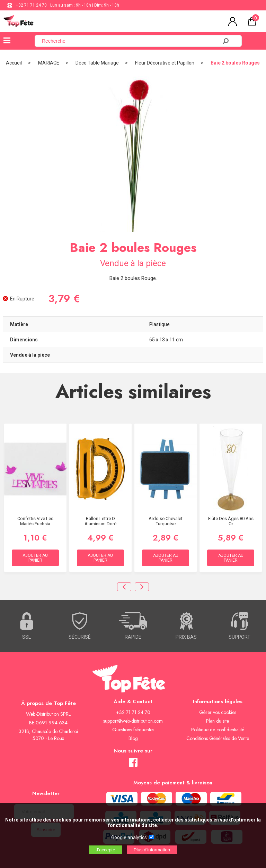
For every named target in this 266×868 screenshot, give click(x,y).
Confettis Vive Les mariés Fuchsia (35, 521)
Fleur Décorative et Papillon (165, 63)
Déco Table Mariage (97, 63)
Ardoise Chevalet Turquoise (166, 521)
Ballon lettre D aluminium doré (100, 521)
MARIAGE (49, 63)
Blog (133, 738)
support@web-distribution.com (133, 721)
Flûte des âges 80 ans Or (231, 521)
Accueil (14, 63)
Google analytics (129, 837)
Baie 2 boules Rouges (235, 63)
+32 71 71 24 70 (31, 5)
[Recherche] (130, 41)
